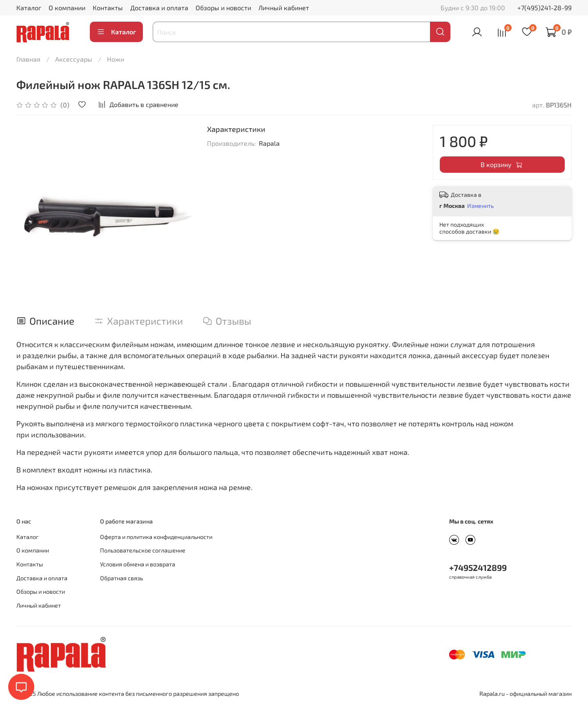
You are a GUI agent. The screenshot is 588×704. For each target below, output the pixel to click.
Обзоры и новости (223, 8)
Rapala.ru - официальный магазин (526, 694)
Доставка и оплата (159, 8)
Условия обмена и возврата (138, 564)
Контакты (108, 8)
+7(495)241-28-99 (545, 8)
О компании (67, 8)
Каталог (29, 8)
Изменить (480, 206)
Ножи (116, 59)
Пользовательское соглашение (143, 550)
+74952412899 (478, 567)
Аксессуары (74, 59)
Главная (28, 59)
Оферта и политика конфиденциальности (156, 537)
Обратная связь (121, 578)
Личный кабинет (284, 8)
